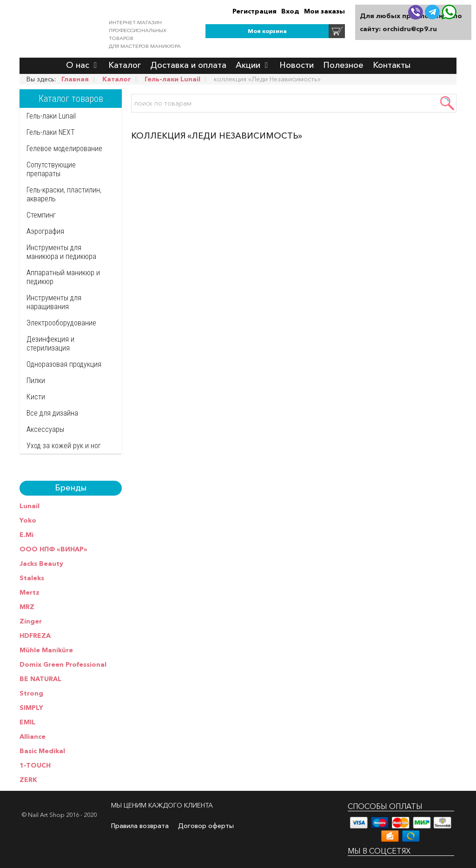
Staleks (32, 578)
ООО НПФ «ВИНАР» (53, 549)
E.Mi (26, 535)
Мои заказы (324, 11)
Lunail (30, 506)
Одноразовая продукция (64, 364)
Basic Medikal (42, 751)
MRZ (27, 607)
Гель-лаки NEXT (51, 132)
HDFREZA (35, 636)
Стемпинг (41, 215)
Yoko (28, 520)
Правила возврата (140, 826)
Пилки (36, 381)
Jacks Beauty (41, 563)
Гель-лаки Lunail (51, 116)
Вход (290, 11)
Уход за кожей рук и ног (64, 446)
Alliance (33, 736)
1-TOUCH (35, 765)
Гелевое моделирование (64, 149)
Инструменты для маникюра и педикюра (61, 252)
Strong (31, 693)
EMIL (27, 722)
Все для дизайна (52, 413)
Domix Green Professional (63, 664)
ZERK (28, 780)
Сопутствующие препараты (51, 169)
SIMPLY (31, 708)
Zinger (31, 621)
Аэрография (45, 231)
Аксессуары (45, 429)
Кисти (36, 397)
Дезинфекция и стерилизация (50, 344)
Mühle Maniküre (46, 650)
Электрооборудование (61, 323)
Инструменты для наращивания (54, 302)
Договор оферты (206, 826)
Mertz (30, 592)
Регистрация (255, 11)
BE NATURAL (40, 679)
